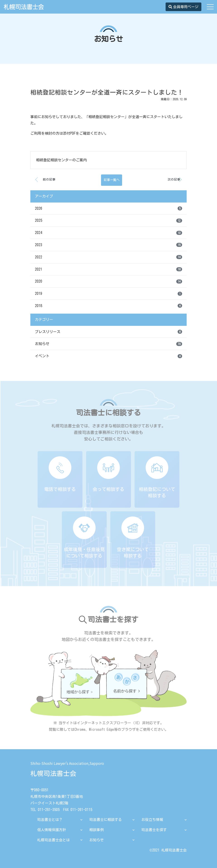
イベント (108, 356)
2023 (108, 245)
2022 (108, 257)
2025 (108, 221)
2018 (108, 306)
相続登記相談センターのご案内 (61, 160)
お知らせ (108, 344)
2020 (108, 281)
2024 (108, 233)
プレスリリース (108, 332)
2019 (108, 294)
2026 (108, 208)
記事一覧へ (112, 180)
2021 (108, 269)
